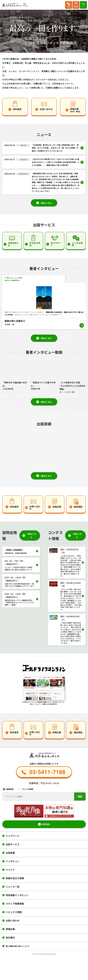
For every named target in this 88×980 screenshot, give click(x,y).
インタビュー (13, 862)
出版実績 (10, 854)
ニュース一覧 (13, 887)
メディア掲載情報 (15, 904)
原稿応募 (10, 930)
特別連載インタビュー (17, 896)
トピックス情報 (14, 913)
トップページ (13, 837)
